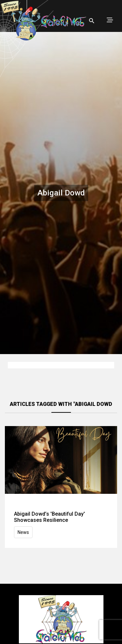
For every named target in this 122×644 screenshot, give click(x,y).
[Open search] (92, 21)
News (23, 532)
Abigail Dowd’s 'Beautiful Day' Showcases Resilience (49, 517)
